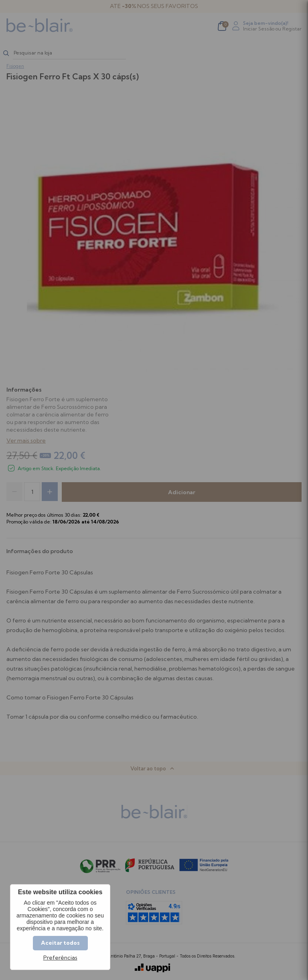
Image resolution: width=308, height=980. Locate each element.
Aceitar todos (60, 943)
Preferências (60, 958)
